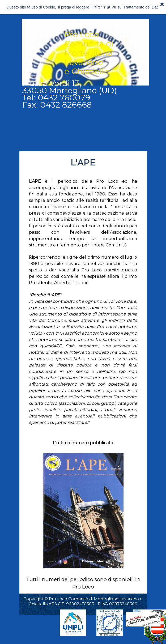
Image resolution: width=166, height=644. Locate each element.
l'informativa (103, 7)
